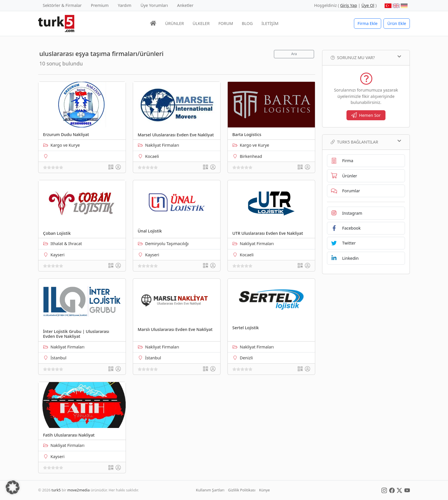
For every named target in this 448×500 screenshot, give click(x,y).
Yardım (125, 5)
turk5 (56, 490)
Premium (100, 5)
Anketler (185, 5)
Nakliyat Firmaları (162, 145)
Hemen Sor (366, 115)
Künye (264, 490)
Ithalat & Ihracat (66, 244)
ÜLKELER (201, 23)
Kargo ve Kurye (65, 145)
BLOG (247, 23)
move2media (79, 490)
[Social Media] (384, 490)
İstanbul (58, 358)
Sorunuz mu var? (366, 57)
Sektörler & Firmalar (62, 5)
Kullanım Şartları (210, 490)
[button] (13, 487)
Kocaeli (152, 156)
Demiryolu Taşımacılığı (167, 244)
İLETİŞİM (270, 23)
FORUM (226, 23)
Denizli (246, 358)
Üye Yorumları (154, 5)
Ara (294, 54)
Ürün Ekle (397, 23)
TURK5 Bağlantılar (366, 142)
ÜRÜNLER (175, 23)
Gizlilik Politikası (242, 490)
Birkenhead (251, 156)
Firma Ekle (368, 23)
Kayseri (58, 255)
